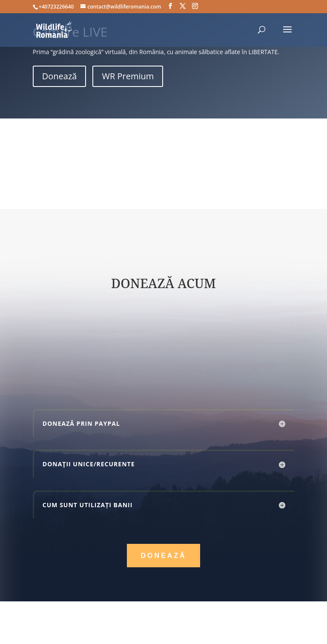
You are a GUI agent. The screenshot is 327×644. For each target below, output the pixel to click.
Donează (60, 76)
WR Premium (128, 76)
